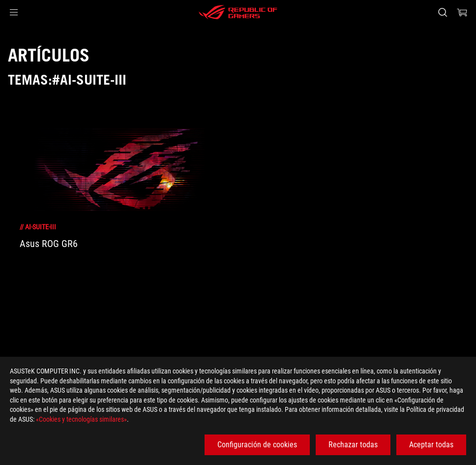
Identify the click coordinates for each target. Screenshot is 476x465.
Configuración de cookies (257, 445)
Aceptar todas (431, 445)
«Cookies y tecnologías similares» (81, 419)
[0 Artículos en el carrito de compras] (462, 12)
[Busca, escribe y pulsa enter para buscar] (443, 12)
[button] (14, 12)
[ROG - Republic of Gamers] (238, 12)
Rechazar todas (353, 445)
